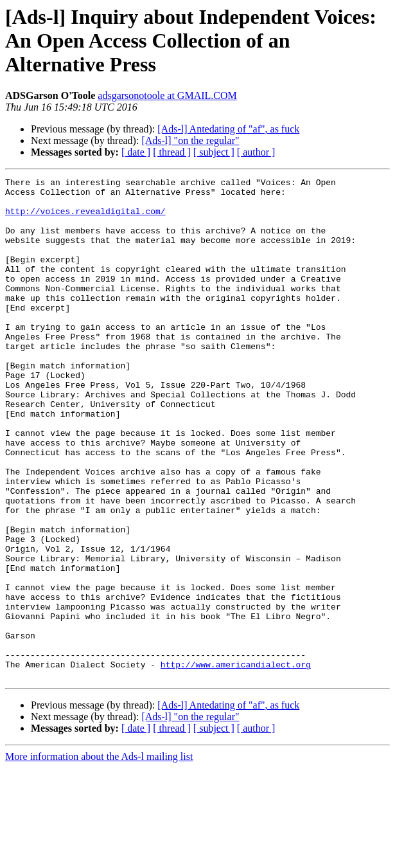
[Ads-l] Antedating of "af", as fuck (228, 129)
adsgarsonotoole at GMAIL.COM (167, 95)
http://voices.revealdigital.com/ (85, 219)
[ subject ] (214, 152)
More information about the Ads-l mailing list (99, 857)
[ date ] (136, 152)
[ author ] (256, 152)
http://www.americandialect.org (236, 763)
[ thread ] (172, 152)
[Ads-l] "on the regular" (190, 140)
